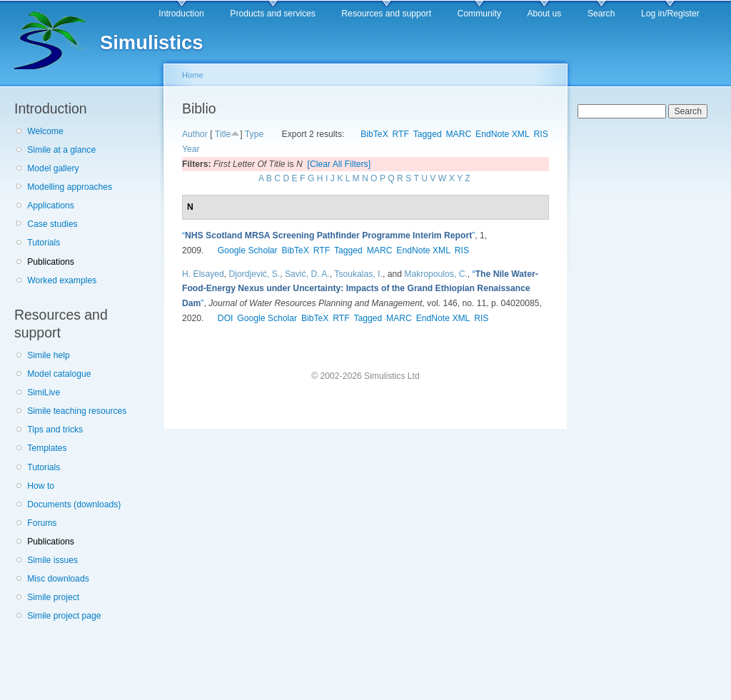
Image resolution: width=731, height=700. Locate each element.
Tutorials (44, 243)
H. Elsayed (203, 274)
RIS (541, 134)
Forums (42, 523)
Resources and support (386, 14)
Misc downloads (58, 579)
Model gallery (53, 168)
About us (544, 14)
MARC (458, 134)
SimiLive (44, 392)
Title (223, 134)
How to (41, 486)
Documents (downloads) (74, 504)
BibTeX (374, 134)
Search (601, 14)
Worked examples (62, 280)
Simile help (48, 355)
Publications (51, 262)
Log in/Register (670, 14)
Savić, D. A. (307, 274)
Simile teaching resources (77, 411)
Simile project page (64, 616)
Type (254, 134)
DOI (226, 318)
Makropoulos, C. (436, 274)
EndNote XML (503, 134)
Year (191, 149)
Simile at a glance (61, 150)
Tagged (428, 134)
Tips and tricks (55, 430)
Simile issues (52, 560)
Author (195, 134)
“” (328, 235)
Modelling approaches (70, 187)
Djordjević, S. (255, 274)
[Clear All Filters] (339, 164)
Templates (47, 448)
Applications (51, 206)
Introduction (181, 14)
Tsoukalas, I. (358, 274)
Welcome (45, 131)
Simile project (53, 597)
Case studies (52, 224)
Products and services (273, 14)
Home (193, 75)
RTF (401, 134)
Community (479, 14)
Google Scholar (248, 250)
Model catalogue (59, 374)
